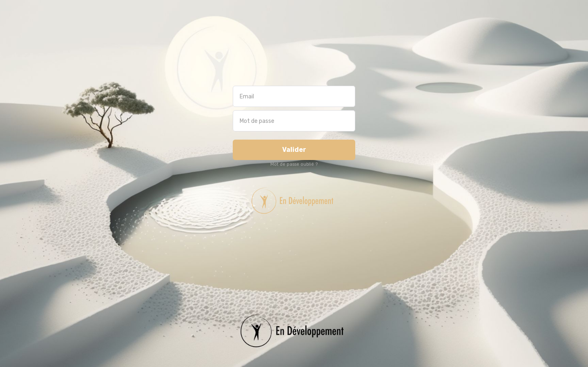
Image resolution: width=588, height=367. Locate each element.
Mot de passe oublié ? (294, 164)
